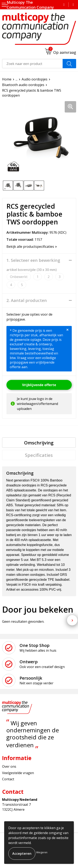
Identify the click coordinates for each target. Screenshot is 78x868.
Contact (8, 779)
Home (7, 79)
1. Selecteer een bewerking (33, 260)
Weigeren (42, 852)
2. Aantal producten (27, 301)
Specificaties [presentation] (39, 455)
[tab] (39, 443)
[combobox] (32, 64)
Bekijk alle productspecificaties (32, 247)
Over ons (9, 766)
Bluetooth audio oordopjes (23, 85)
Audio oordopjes (35, 79)
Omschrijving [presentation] (39, 443)
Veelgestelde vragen (18, 773)
